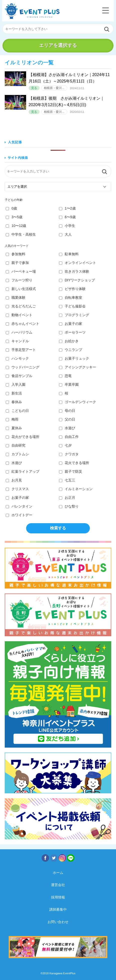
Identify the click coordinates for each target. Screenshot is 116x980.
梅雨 (12, 419)
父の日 (67, 419)
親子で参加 (17, 263)
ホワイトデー (19, 515)
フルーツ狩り (19, 280)
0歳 (11, 208)
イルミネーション (76, 489)
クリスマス (17, 489)
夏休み (14, 428)
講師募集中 (58, 909)
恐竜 (65, 376)
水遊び (67, 428)
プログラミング (74, 315)
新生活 (14, 393)
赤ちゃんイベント (23, 324)
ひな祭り (69, 506)
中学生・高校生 (21, 234)
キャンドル (17, 341)
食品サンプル (19, 376)
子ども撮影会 (72, 306)
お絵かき (69, 341)
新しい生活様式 (21, 289)
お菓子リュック (74, 358)
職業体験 (16, 298)
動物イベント (19, 315)
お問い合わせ (58, 922)
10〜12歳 (16, 226)
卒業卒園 (69, 384)
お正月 (67, 498)
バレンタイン (19, 506)
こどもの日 (17, 411)
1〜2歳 (67, 208)
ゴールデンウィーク (78, 402)
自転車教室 (71, 298)
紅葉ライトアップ (23, 471)
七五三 (67, 480)
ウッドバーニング (23, 367)
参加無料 (16, 254)
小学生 (67, 226)
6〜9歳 (67, 217)
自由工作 (69, 437)
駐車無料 (69, 254)
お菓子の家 (71, 324)
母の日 (67, 411)
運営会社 (58, 885)
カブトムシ (17, 454)
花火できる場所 (74, 463)
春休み (14, 402)
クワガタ (69, 454)
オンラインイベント (78, 263)
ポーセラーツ (72, 332)
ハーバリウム (19, 332)
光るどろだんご (21, 306)
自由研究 (16, 445)
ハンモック (17, 358)
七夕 (65, 445)
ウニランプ (71, 350)
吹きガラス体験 (74, 271)
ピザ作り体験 (72, 289)
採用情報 (58, 897)
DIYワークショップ (77, 280)
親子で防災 (71, 471)
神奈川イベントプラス (32, 11)
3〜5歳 (14, 217)
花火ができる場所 (23, 437)
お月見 (14, 480)
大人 (65, 234)
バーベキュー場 (21, 271)
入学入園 (16, 384)
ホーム (58, 873)
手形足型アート (21, 350)
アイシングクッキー (78, 367)
